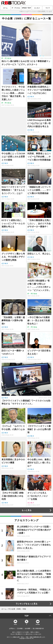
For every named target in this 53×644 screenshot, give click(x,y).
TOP (26, 616)
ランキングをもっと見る (27, 604)
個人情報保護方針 (38, 629)
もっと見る (27, 510)
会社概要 (28, 629)
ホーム (5, 8)
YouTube (38, 624)
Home (15, 624)
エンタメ (37, 8)
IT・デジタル (16, 8)
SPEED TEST (26, 8)
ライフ (48, 8)
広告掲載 (20, 629)
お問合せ (12, 629)
